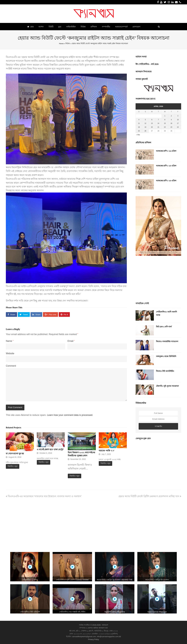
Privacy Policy (94, 639)
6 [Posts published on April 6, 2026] (152, 120)
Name (10, 341)
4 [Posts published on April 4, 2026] (139, 120)
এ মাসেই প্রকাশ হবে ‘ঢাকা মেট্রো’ (50, 450)
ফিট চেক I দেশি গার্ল (164, 327)
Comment (11, 366)
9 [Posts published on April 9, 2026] (171, 120)
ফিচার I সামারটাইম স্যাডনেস (167, 341)
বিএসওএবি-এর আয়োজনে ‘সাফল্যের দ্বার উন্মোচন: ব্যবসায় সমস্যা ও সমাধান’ (44, 496)
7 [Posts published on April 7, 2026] (158, 120)
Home (61, 43)
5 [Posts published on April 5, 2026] (145, 120)
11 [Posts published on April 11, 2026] (139, 123)
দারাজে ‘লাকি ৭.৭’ (107, 451)
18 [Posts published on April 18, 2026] (139, 127)
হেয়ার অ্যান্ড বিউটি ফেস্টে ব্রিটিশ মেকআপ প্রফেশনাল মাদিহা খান (150, 496)
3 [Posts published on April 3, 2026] (178, 116)
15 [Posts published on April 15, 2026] (165, 123)
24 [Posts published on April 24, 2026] (178, 127)
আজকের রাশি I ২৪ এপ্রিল (166, 181)
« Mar (138, 135)
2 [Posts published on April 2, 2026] (171, 116)
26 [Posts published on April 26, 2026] (145, 131)
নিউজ (68, 43)
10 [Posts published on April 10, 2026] (178, 120)
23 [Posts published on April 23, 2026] (171, 127)
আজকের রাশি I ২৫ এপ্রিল (166, 166)
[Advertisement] (158, 279)
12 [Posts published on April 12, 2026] (145, 123)
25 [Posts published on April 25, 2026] (139, 131)
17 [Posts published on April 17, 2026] (178, 123)
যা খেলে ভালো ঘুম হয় (15, 454)
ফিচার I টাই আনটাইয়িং (165, 371)
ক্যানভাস (105, 625)
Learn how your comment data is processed (70, 415)
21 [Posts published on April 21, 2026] (158, 127)
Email (71, 341)
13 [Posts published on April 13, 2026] (152, 123)
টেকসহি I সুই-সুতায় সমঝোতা (167, 386)
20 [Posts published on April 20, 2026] (152, 127)
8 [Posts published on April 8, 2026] (165, 120)
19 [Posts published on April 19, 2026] (145, 127)
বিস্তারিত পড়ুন (13, 466)
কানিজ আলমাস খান (101, 628)
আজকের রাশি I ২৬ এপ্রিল (166, 151)
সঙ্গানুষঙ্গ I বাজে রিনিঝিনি (166, 356)
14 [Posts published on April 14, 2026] (158, 123)
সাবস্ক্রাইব (158, 426)
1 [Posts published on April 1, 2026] (165, 116)
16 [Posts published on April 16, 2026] (171, 123)
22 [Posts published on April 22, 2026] (165, 127)
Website (10, 353)
